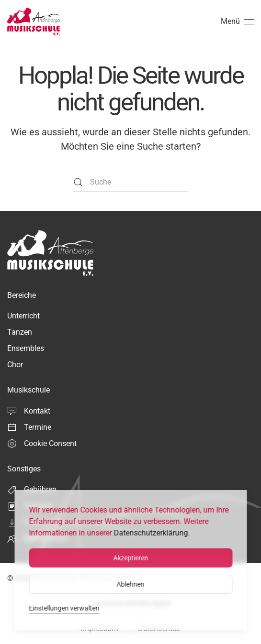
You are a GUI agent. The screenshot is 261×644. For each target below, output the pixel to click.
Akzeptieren (130, 558)
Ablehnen (131, 584)
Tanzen (20, 332)
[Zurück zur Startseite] (34, 22)
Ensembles (26, 348)
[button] (237, 22)
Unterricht (23, 316)
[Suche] (131, 182)
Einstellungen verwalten (64, 608)
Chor (15, 365)
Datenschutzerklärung (151, 533)
